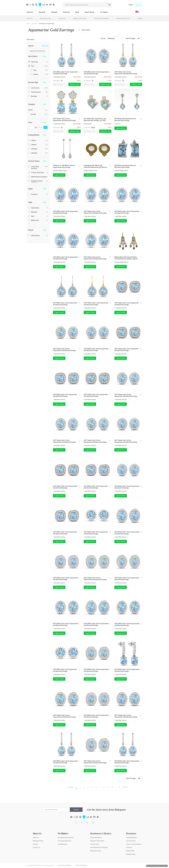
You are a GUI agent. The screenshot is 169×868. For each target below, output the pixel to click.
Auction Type (33, 82)
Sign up (138, 5)
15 (119, 787)
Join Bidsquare (62, 844)
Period (31, 230)
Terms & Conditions (81, 865)
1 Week (38, 140)
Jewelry (38, 110)
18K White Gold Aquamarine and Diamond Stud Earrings (125, 166)
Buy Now (42, 12)
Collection (34, 24)
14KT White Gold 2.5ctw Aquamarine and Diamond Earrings (65, 304)
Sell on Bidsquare (96, 837)
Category (32, 104)
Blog (77, 12)
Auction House (34, 161)
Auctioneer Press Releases (99, 847)
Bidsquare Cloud (96, 851)
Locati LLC (117, 124)
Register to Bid (75, 84)
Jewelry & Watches (80, 18)
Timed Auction (38, 92)
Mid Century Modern (101, 18)
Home (28, 24)
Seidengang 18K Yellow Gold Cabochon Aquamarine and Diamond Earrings (96, 166)
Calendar (54, 12)
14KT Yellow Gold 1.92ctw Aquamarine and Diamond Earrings (126, 73)
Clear (45, 56)
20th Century (38, 235)
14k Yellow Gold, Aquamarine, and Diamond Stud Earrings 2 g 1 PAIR (95, 120)
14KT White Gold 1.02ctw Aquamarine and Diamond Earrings (96, 73)
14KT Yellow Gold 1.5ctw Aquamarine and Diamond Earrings (127, 304)
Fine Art (29, 18)
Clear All (45, 46)
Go (46, 127)
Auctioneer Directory (65, 841)
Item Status (33, 56)
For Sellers (104, 12)
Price (30, 122)
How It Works (89, 12)
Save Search (86, 30)
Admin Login (94, 844)
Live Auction (38, 88)
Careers (35, 844)
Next (125, 787)
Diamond (38, 212)
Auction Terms (131, 841)
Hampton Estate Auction (60, 170)
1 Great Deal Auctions (38, 167)
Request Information (97, 841)
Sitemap (129, 847)
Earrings (39, 114)
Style (30, 202)
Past (38, 66)
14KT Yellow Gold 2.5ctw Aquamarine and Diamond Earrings (96, 304)
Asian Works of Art (123, 18)
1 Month (38, 145)
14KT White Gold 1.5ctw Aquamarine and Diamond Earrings (65, 395)
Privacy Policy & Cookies (64, 865)
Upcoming (38, 62)
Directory (66, 12)
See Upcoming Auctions (66, 837)
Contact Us (36, 847)
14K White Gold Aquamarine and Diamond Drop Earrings (125, 120)
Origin (30, 189)
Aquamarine (38, 208)
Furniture (62, 18)
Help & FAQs (130, 851)
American (38, 194)
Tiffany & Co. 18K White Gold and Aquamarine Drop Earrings (64, 166)
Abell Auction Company (38, 177)
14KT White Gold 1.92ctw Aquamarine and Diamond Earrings (65, 73)
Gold (38, 216)
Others (140, 18)
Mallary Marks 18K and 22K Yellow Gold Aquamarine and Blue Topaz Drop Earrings (127, 258)
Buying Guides (131, 854)
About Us (36, 837)
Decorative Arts (46, 18)
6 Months (38, 153)
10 (112, 787)
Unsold (39, 74)
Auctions (30, 12)
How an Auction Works (134, 844)
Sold (39, 70)
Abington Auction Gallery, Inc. (38, 182)
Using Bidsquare (132, 837)
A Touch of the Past (38, 173)
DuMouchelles (88, 124)
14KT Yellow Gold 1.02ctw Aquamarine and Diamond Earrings (64, 120)
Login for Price (121, 128)
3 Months (38, 149)
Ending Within (34, 135)
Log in (131, 5)
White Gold (38, 220)
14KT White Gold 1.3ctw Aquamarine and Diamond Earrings (96, 533)
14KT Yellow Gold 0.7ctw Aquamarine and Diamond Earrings (127, 579)
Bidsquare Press (38, 841)
